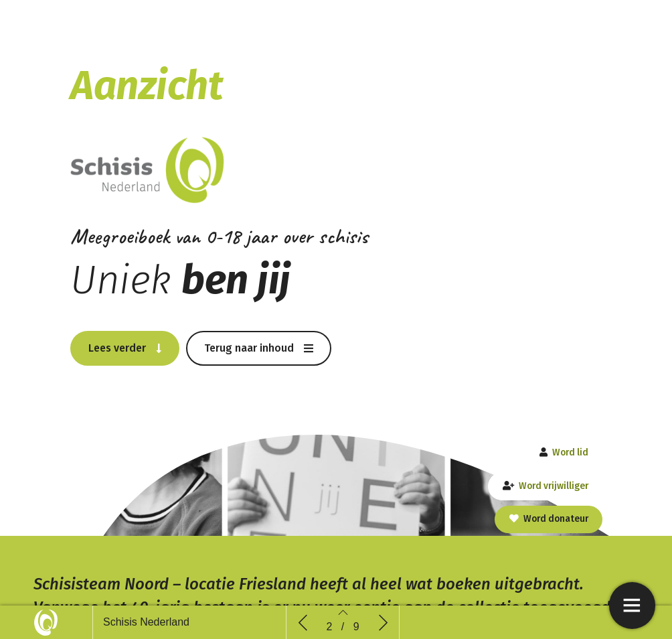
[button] (125, 348)
